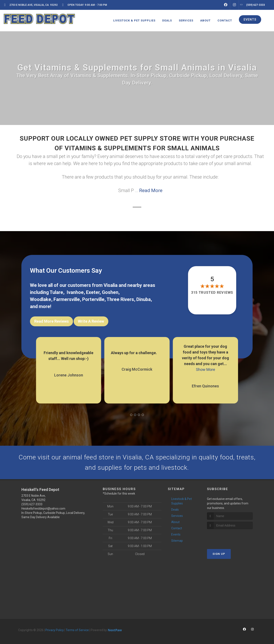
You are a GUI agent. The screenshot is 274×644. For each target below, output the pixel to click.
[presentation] (230, 537)
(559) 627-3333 (32, 504)
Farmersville (67, 299)
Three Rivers (120, 299)
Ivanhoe (75, 292)
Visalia (111, 285)
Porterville (93, 299)
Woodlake (41, 299)
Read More (151, 190)
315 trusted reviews (212, 293)
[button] (131, 415)
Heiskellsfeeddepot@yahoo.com (43, 509)
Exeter (93, 292)
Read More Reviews (51, 321)
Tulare (56, 292)
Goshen (110, 292)
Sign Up (219, 554)
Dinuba (144, 299)
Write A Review (91, 321)
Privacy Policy (55, 630)
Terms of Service (77, 630)
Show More (205, 369)
